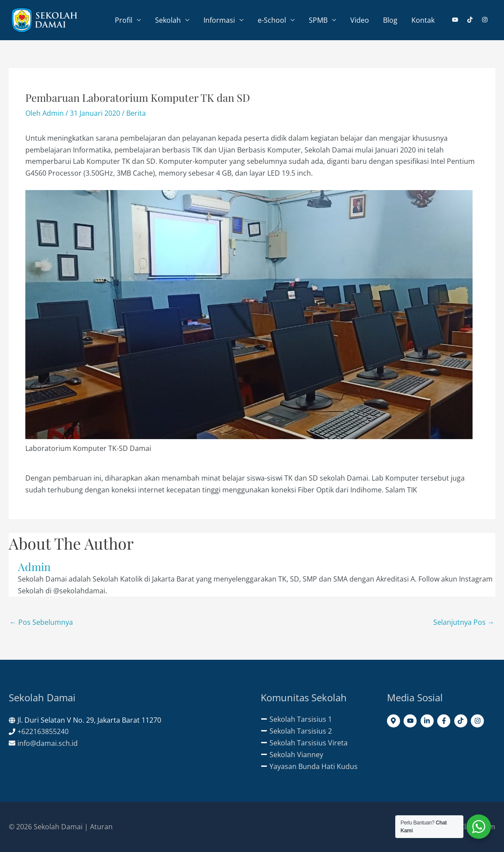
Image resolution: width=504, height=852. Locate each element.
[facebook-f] (445, 721)
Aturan (101, 827)
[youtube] (459, 20)
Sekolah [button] (168, 20)
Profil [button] (124, 20)
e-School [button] (272, 20)
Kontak (423, 20)
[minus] (296, 719)
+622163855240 (43, 731)
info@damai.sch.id (48, 743)
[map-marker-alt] (395, 721)
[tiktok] (473, 20)
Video (360, 20)
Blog (390, 20)
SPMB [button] (318, 20)
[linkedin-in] (428, 721)
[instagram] (485, 20)
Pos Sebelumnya (41, 622)
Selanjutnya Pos (464, 622)
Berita (136, 113)
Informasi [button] (219, 20)
